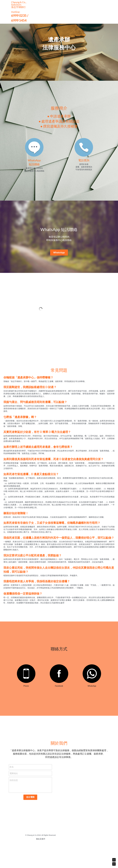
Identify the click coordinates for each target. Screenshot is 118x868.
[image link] (30, 692)
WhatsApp (59, 253)
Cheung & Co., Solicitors (19, 3)
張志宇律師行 (19, 7)
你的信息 (14, 799)
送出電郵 (30, 816)
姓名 (12, 785)
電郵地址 (14, 792)
